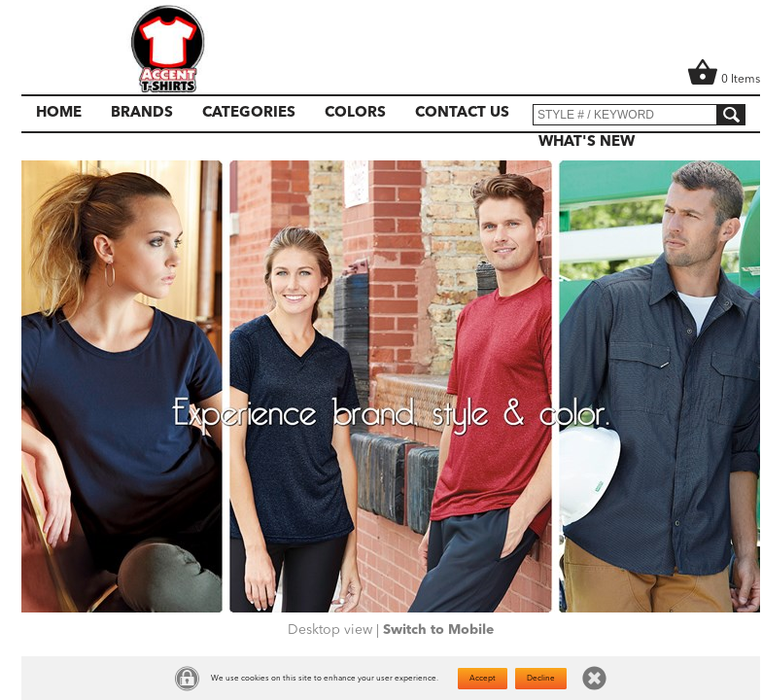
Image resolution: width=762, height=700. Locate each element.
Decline (541, 679)
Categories (249, 113)
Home (59, 113)
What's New (587, 142)
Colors (355, 113)
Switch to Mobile (438, 630)
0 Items (724, 80)
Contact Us (462, 113)
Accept (483, 679)
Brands (142, 113)
